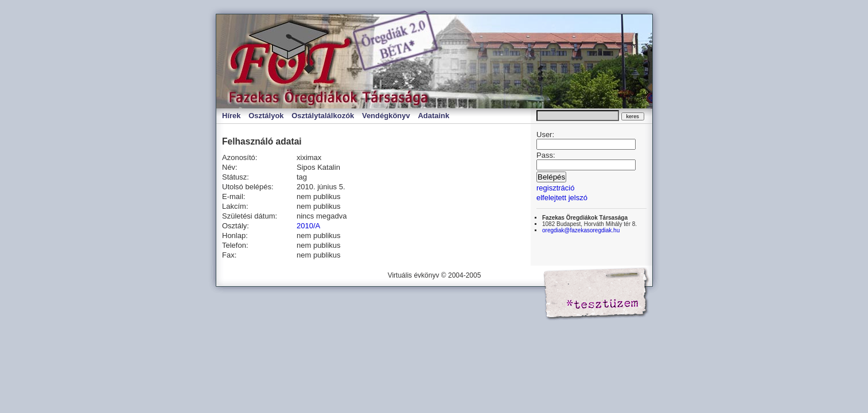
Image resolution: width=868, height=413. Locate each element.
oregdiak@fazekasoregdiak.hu (581, 230)
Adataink (433, 116)
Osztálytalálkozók (323, 116)
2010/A (308, 226)
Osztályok (266, 116)
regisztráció (555, 188)
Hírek (231, 116)
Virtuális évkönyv (337, 61)
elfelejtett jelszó (562, 198)
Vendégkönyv (386, 116)
